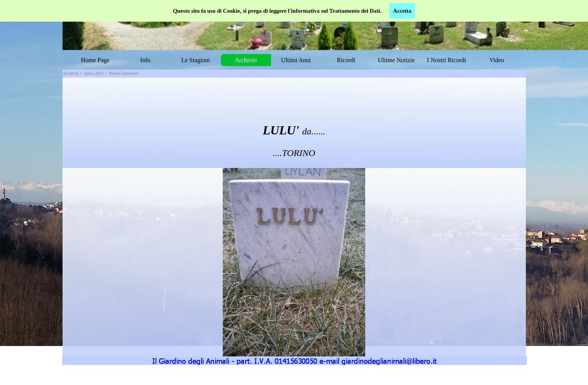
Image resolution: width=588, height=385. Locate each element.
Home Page (95, 60)
